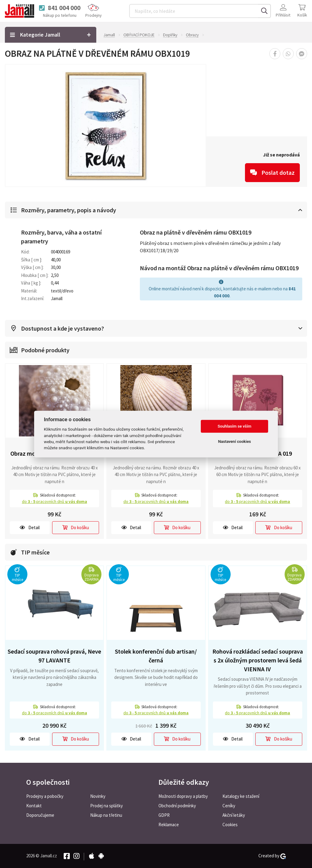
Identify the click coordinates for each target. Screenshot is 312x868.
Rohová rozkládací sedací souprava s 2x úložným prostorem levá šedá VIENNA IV (258, 660)
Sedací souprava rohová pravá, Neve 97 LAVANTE (54, 656)
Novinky (98, 796)
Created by (272, 856)
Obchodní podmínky (177, 806)
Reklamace (169, 825)
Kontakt (34, 806)
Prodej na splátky (106, 806)
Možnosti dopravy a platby (183, 796)
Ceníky (229, 806)
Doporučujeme (40, 815)
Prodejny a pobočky (45, 796)
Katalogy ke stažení (241, 796)
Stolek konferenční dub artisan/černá (156, 656)
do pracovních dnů (55, 501)
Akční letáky (234, 815)
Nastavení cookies (235, 441)
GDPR (164, 815)
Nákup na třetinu (106, 815)
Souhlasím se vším (234, 426)
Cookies (230, 825)
